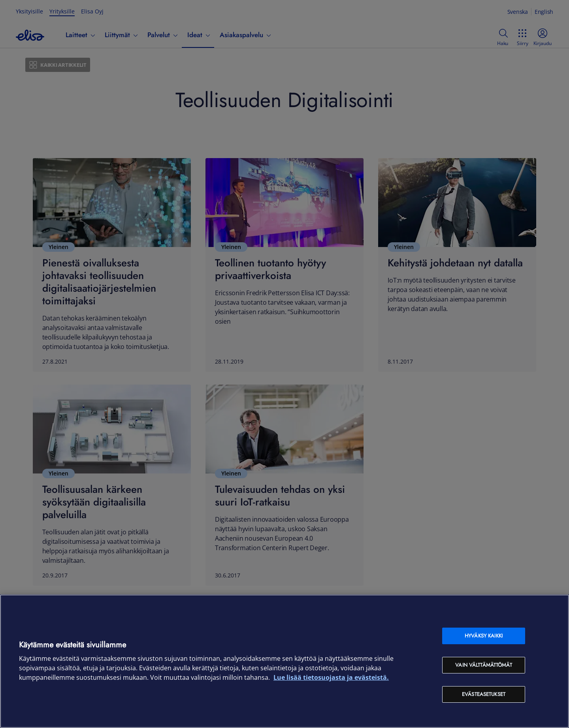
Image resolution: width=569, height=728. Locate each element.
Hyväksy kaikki (484, 636)
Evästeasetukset (484, 694)
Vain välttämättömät (483, 665)
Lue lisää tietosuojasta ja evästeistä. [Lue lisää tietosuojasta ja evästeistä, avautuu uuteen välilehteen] (331, 677)
